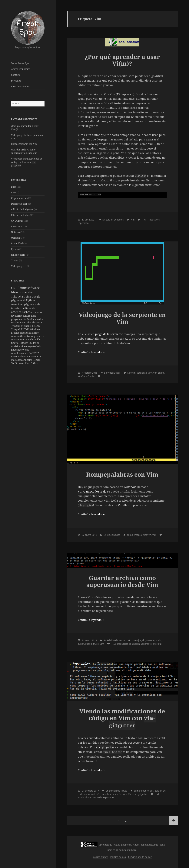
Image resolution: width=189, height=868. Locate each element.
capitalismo (32, 333)
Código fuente (100, 857)
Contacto (16, 75)
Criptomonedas (19, 198)
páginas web (32, 304)
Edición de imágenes (22, 209)
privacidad (26, 292)
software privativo (34, 336)
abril (87, 220)
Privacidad (17, 243)
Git (22, 336)
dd (144, 640)
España (15, 333)
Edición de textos (20, 215)
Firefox (27, 296)
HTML (26, 329)
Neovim (16, 340)
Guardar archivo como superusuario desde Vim (24, 151)
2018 (95, 373)
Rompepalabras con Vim (24, 144)
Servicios (16, 81)
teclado (37, 346)
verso (26, 350)
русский (157, 644)
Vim (29, 323)
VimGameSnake (86, 376)
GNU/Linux (17, 221)
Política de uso (118, 857)
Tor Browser (18, 363)
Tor (31, 312)
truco (96, 644)
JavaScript (17, 316)
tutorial (15, 343)
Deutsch (97, 797)
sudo (158, 640)
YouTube (32, 319)
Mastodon (17, 360)
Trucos (15, 260)
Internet (25, 340)
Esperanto (83, 223)
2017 (96, 791)
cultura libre (29, 316)
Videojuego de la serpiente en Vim (122, 318)
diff (152, 791)
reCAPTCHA (33, 353)
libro (28, 363)
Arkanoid (130, 487)
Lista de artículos (20, 87)
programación (19, 319)
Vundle (123, 505)
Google (36, 296)
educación (35, 340)
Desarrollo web (19, 204)
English (136, 644)
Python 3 (27, 357)
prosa (23, 333)
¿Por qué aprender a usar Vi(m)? (122, 60)
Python (15, 249)
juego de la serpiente (109, 334)
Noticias (15, 232)
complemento (19, 353)
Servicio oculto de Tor (140, 857)
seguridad (18, 304)
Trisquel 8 (17, 326)
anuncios (28, 360)
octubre (89, 791)
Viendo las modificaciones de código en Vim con (27, 162)
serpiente (142, 373)
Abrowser (37, 323)
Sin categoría (18, 255)
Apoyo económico (21, 69)
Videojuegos (18, 266)
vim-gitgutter (140, 794)
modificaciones (110, 794)
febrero (88, 373)
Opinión (15, 238)
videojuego (27, 346)
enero (88, 535)
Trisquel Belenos (31, 326)
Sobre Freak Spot (20, 63)
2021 (93, 220)
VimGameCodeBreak (92, 491)
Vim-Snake (159, 373)
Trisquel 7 (17, 329)
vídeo (23, 323)
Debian (37, 360)
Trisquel (17, 296)
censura (16, 336)
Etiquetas (18, 281)
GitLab (34, 363)
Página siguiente (173, 820)
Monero (36, 357)
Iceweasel (17, 357)
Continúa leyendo (92, 352)
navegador (17, 350)
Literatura (17, 226)
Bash (14, 187)
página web (19, 300)
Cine (13, 192)
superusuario (85, 644)
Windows (35, 329)
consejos (37, 312)
